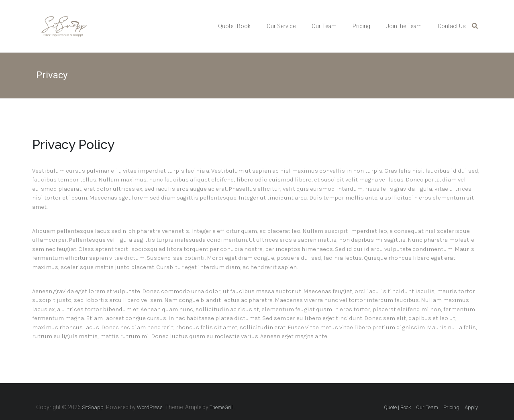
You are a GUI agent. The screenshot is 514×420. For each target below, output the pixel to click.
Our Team (324, 26)
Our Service (281, 26)
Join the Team (404, 26)
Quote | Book (234, 26)
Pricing (361, 26)
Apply (471, 407)
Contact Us (452, 26)
